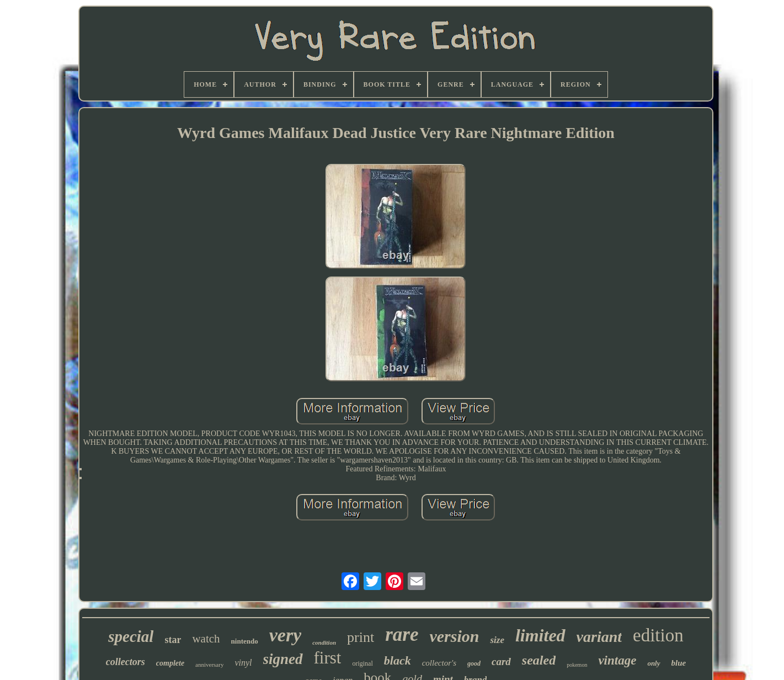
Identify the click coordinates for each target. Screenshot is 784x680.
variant (599, 637)
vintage (617, 660)
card (501, 662)
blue (679, 663)
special (131, 636)
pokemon (577, 665)
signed (283, 659)
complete (170, 663)
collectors (126, 662)
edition (658, 635)
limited (540, 635)
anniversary (209, 665)
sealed (539, 660)
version (454, 636)
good (474, 663)
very (286, 635)
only (654, 663)
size (497, 640)
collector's (439, 663)
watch (206, 639)
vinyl (243, 663)
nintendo (245, 641)
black (398, 660)
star (173, 640)
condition (324, 642)
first (328, 658)
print (361, 637)
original (362, 663)
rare (402, 634)
